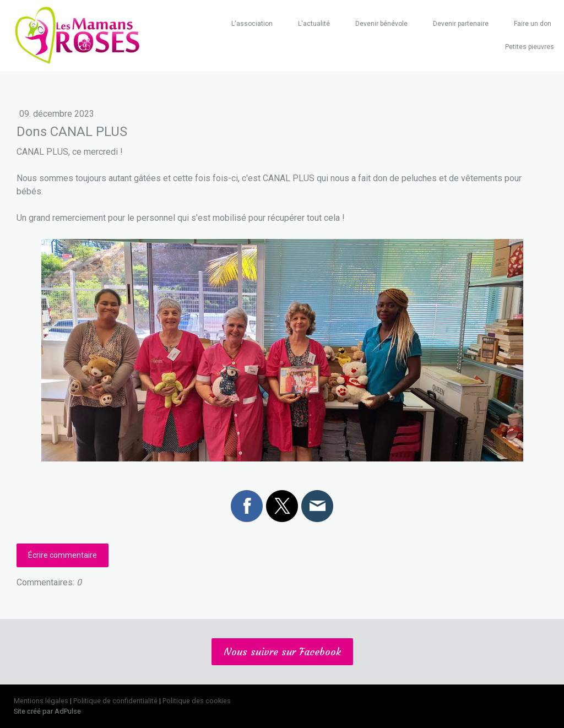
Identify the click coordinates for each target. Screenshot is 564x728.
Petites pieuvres (530, 47)
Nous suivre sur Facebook (282, 652)
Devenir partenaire (461, 24)
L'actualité (314, 24)
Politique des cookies (197, 701)
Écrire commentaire (63, 555)
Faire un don (533, 24)
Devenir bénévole (381, 24)
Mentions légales (41, 701)
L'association (252, 24)
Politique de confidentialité (115, 701)
